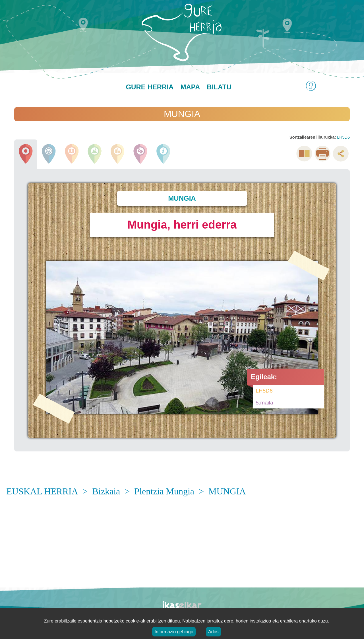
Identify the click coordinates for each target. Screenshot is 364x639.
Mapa (190, 87)
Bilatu (219, 87)
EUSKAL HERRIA (42, 491)
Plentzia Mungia (164, 491)
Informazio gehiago (174, 632)
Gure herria (150, 87)
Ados (213, 632)
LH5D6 (343, 137)
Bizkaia (106, 491)
